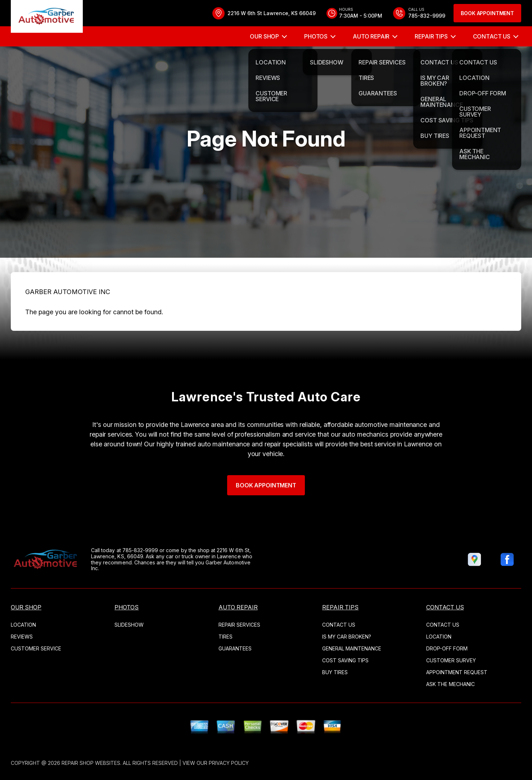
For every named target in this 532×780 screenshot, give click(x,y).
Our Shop (264, 36)
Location (23, 625)
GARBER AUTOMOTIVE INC (68, 312)
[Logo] (47, 18)
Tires (226, 637)
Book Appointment (487, 13)
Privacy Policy (229, 763)
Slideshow (129, 625)
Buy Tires (335, 672)
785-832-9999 (121, 550)
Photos (316, 36)
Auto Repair (371, 36)
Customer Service (36, 648)
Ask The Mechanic (450, 684)
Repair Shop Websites (91, 763)
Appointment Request (457, 672)
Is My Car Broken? (347, 637)
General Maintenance (352, 648)
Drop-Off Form (447, 648)
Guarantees (235, 648)
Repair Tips (431, 36)
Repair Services (239, 625)
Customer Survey (451, 660)
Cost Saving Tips (345, 660)
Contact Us (492, 36)
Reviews (22, 637)
